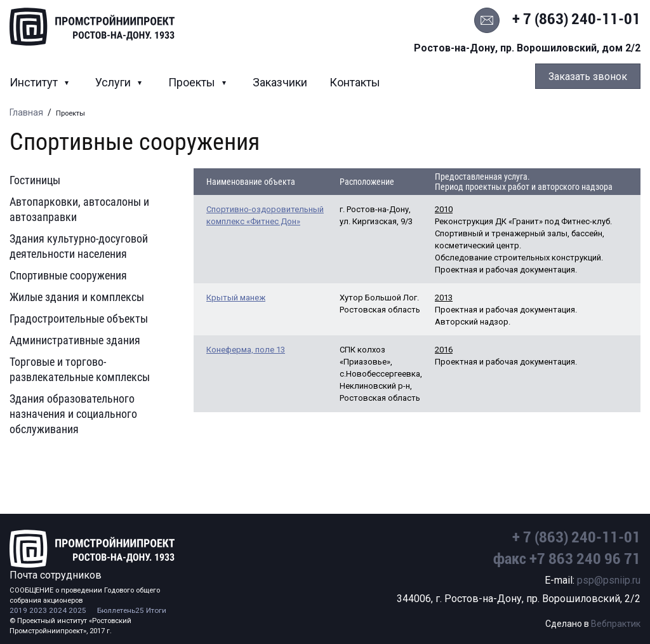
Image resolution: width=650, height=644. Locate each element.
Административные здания (75, 340)
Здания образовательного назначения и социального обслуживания (73, 414)
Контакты (355, 82)
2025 (77, 610)
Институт (35, 82)
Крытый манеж (236, 298)
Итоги (156, 610)
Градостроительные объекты (79, 319)
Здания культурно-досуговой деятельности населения (79, 246)
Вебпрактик (616, 624)
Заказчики (280, 82)
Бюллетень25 (121, 610)
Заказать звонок (588, 77)
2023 (38, 610)
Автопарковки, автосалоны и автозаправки (79, 209)
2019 (18, 610)
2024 (58, 610)
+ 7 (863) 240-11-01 (576, 19)
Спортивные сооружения (68, 275)
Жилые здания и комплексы (77, 297)
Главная (26, 112)
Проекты (193, 82)
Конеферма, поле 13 (246, 350)
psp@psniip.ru (609, 580)
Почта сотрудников (56, 575)
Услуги (114, 82)
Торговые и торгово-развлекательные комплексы (80, 369)
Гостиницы (35, 180)
